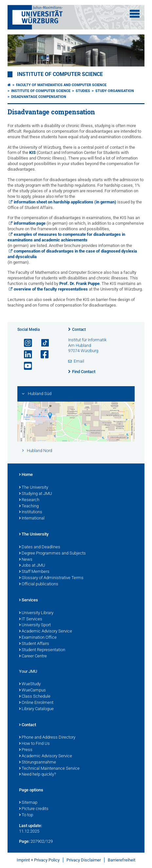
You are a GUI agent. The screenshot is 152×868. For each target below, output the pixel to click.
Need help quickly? (38, 775)
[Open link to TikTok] (42, 343)
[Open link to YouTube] (25, 366)
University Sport (35, 625)
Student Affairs (34, 644)
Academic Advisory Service (46, 632)
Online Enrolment (36, 703)
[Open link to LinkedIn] (25, 355)
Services (28, 600)
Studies (83, 91)
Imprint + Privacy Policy (38, 860)
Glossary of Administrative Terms (51, 578)
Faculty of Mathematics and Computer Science (61, 85)
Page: (24, 841)
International (32, 519)
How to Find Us (34, 744)
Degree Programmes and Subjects (52, 554)
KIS (32, 152)
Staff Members (34, 572)
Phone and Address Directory (47, 738)
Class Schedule (35, 697)
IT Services (31, 619)
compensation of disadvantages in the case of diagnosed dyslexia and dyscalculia (72, 254)
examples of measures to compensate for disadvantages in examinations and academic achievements (66, 237)
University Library (36, 613)
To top (26, 815)
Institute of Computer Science (60, 74)
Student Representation (42, 650)
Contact (79, 330)
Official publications (39, 584)
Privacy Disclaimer (84, 860)
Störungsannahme (38, 763)
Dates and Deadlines (40, 547)
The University (34, 488)
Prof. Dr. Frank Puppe (79, 283)
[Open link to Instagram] (25, 343)
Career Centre (33, 656)
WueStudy (30, 684)
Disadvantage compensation (39, 97)
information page (30, 223)
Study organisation (115, 91)
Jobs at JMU (32, 566)
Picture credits (34, 809)
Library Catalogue (36, 709)
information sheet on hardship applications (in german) (65, 202)
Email (79, 361)
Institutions (31, 512)
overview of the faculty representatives (51, 289)
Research (29, 500)
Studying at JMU (36, 494)
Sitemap (28, 803)
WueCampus (32, 690)
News (26, 560)
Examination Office (38, 638)
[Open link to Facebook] (42, 355)
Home (26, 475)
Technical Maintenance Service (49, 769)
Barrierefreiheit (122, 860)
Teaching (29, 506)
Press (26, 750)
